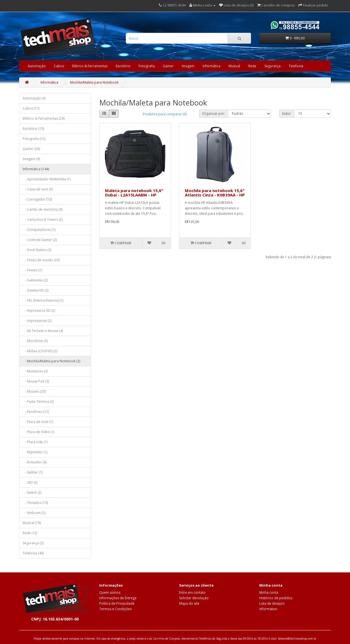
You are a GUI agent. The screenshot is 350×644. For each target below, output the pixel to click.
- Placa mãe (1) (35, 442)
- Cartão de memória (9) (43, 209)
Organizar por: (214, 114)
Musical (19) (32, 523)
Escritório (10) (33, 129)
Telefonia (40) (33, 553)
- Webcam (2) (34, 513)
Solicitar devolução (194, 598)
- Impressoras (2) (37, 321)
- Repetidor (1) (35, 452)
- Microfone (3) (35, 341)
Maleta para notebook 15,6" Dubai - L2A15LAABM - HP (134, 193)
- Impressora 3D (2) (39, 311)
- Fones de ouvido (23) (41, 260)
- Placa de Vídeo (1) (39, 432)
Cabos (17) (31, 108)
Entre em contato (192, 592)
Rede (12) (30, 533)
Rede (252, 66)
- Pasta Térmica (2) (38, 402)
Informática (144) (36, 169)
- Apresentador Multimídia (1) (47, 179)
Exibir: (287, 114)
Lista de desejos (272, 603)
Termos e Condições (115, 609)
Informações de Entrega (118, 598)
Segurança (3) (33, 543)
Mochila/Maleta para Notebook (94, 82)
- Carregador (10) (37, 199)
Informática (212, 66)
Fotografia (147, 66)
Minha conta (269, 592)
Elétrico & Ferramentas (90, 66)
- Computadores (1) (39, 230)
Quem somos (110, 592)
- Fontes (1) (32, 270)
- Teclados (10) (35, 503)
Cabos (59, 66)
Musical (234, 66)
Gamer (168, 66)
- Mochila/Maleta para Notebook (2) (51, 361)
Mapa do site (189, 603)
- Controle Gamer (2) (40, 240)
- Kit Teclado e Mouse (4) (43, 331)
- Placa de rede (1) (38, 422)
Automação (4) (34, 98)
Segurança (272, 66)
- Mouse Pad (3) (36, 381)
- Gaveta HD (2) (36, 290)
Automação (37, 66)
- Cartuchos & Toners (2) (43, 220)
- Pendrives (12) (36, 412)
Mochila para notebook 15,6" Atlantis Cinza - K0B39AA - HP (215, 193)
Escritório (123, 66)
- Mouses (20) (34, 391)
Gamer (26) (31, 149)
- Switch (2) (32, 492)
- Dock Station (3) (37, 250)
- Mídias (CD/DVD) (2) (40, 351)
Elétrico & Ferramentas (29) (44, 118)
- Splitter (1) (33, 472)
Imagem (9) (31, 159)
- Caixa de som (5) (38, 189)
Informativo (268, 609)
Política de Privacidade (117, 603)
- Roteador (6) (35, 462)
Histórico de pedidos (276, 598)
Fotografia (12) (34, 139)
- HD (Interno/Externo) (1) (43, 300)
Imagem (188, 66)
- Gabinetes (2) (35, 280)
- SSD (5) (30, 482)
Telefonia (296, 66)
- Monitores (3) (35, 371)
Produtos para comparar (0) (165, 114)
